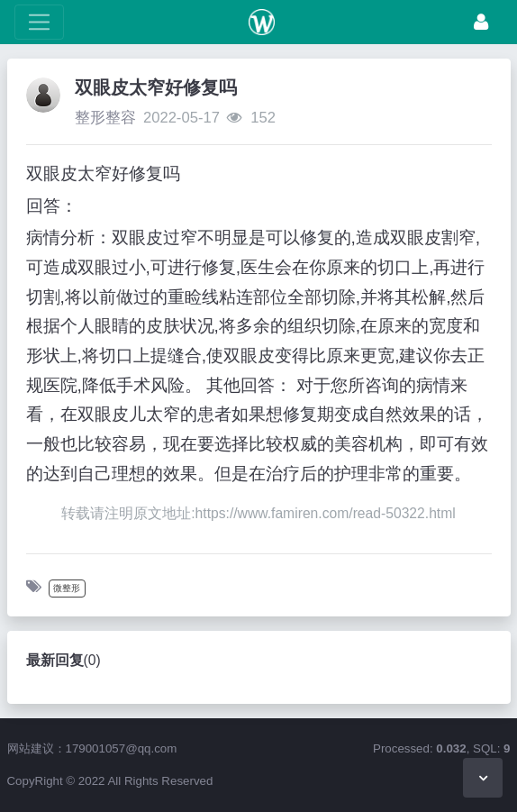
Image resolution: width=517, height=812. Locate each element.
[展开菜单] (39, 22)
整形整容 (105, 118)
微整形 (67, 588)
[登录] (481, 22)
